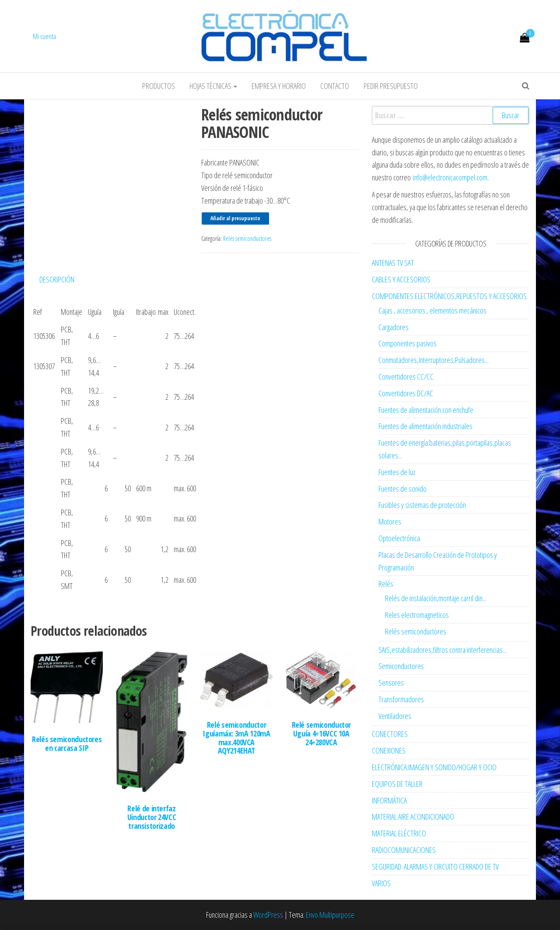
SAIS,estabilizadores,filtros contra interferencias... (443, 650)
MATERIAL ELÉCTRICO (399, 833)
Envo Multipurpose (330, 915)
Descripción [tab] (57, 279)
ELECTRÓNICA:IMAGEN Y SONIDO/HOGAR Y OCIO (434, 767)
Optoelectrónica (399, 538)
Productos (159, 86)
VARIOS (381, 883)
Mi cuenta (44, 36)
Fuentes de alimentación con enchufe (426, 410)
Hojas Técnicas (213, 86)
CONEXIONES (389, 750)
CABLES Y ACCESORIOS (401, 279)
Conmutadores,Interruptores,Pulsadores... (434, 360)
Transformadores (401, 699)
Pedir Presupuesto (391, 86)
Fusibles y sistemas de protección (422, 505)
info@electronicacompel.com (450, 177)
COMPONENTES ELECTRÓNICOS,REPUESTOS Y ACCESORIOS (449, 296)
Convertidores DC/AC (406, 393)
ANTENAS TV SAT (393, 263)
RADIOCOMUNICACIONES (404, 850)
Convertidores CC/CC (406, 377)
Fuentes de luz (397, 472)
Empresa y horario (279, 86)
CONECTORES (390, 734)
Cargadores (394, 327)
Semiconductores (401, 666)
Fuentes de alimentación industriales (425, 426)
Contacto (335, 86)
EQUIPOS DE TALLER (397, 784)
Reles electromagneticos (417, 615)
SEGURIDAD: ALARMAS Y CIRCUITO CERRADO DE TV (435, 867)
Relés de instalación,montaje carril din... (436, 598)
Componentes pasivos (408, 343)
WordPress (268, 915)
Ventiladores (395, 716)
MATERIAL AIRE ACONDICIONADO (413, 817)
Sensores (391, 683)
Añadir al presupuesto (235, 218)
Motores (390, 521)
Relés (386, 584)
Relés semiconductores (247, 238)
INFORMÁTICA (389, 800)
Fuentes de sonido (402, 489)
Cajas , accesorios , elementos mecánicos (432, 310)
